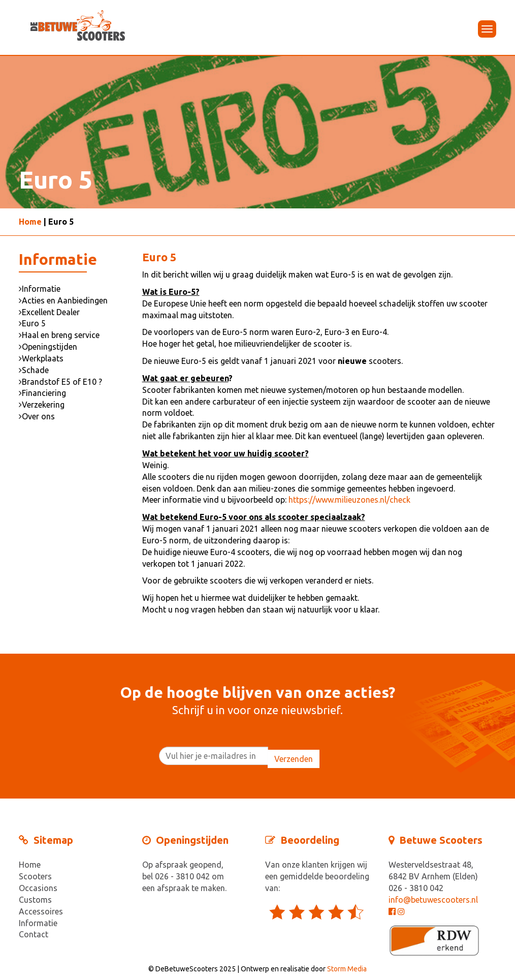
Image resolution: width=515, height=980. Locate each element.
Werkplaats (41, 358)
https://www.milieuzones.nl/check (349, 500)
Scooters (35, 876)
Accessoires (41, 911)
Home (30, 222)
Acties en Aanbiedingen (63, 300)
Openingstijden (48, 347)
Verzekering (42, 405)
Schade (34, 370)
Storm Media (347, 969)
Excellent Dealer (49, 312)
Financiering (42, 393)
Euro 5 (32, 323)
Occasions (38, 888)
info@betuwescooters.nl (433, 900)
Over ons (37, 416)
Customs (35, 900)
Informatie (40, 289)
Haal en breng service (59, 335)
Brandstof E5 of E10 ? (60, 382)
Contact (34, 934)
